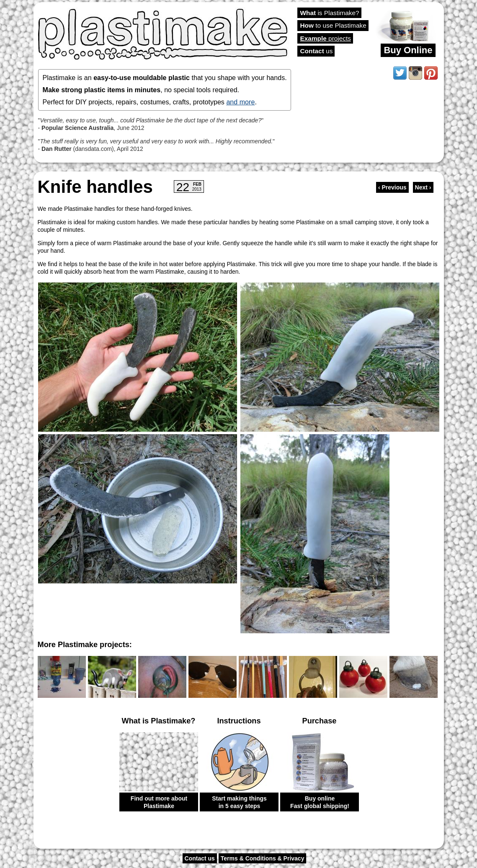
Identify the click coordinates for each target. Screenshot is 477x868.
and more (240, 102)
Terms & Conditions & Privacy (263, 858)
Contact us (200, 858)
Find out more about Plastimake (159, 802)
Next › (423, 187)
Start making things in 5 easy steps (239, 802)
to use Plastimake (333, 25)
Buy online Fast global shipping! (320, 802)
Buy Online (408, 50)
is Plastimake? (330, 13)
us (317, 51)
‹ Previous (392, 187)
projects (326, 38)
